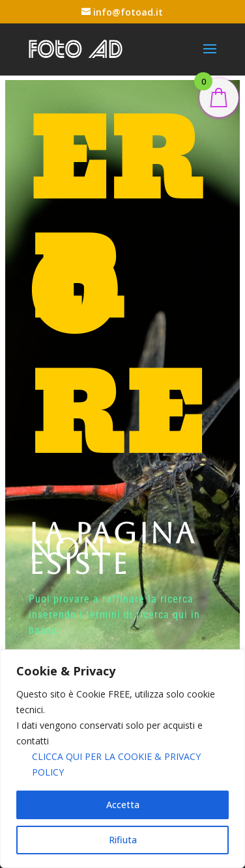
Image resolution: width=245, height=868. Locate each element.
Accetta (123, 805)
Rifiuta (123, 840)
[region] (122, 759)
